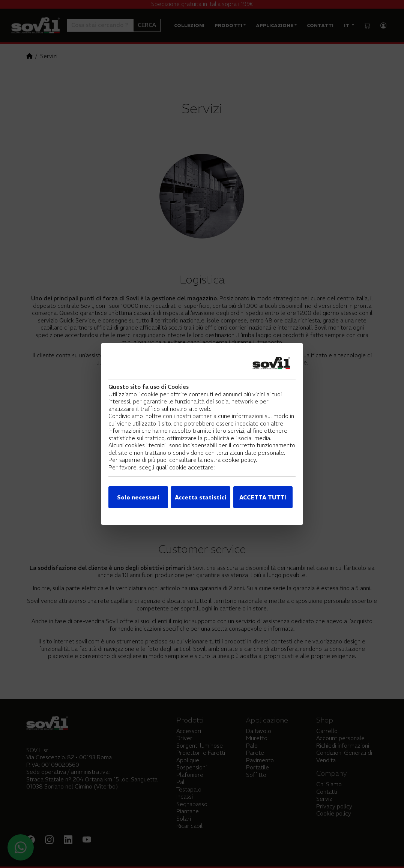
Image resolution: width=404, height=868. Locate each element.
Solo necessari (138, 497)
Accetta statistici (200, 497)
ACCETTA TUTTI (263, 497)
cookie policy (239, 460)
